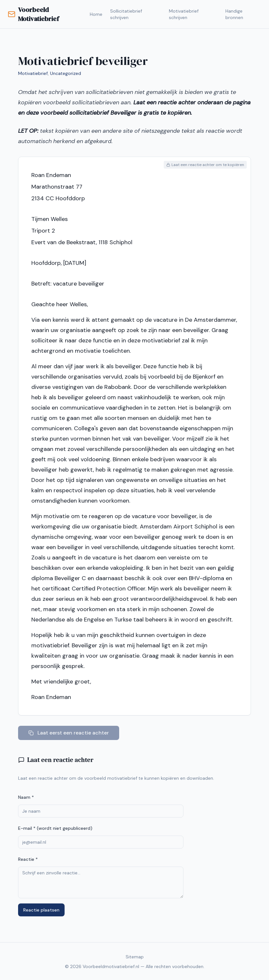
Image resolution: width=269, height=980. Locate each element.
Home (96, 14)
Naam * (26, 797)
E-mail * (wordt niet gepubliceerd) (55, 828)
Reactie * (28, 859)
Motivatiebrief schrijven (184, 14)
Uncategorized (66, 73)
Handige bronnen (234, 14)
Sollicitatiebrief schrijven (126, 14)
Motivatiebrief (33, 73)
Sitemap (135, 957)
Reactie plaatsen (41, 910)
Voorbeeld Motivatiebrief (33, 14)
